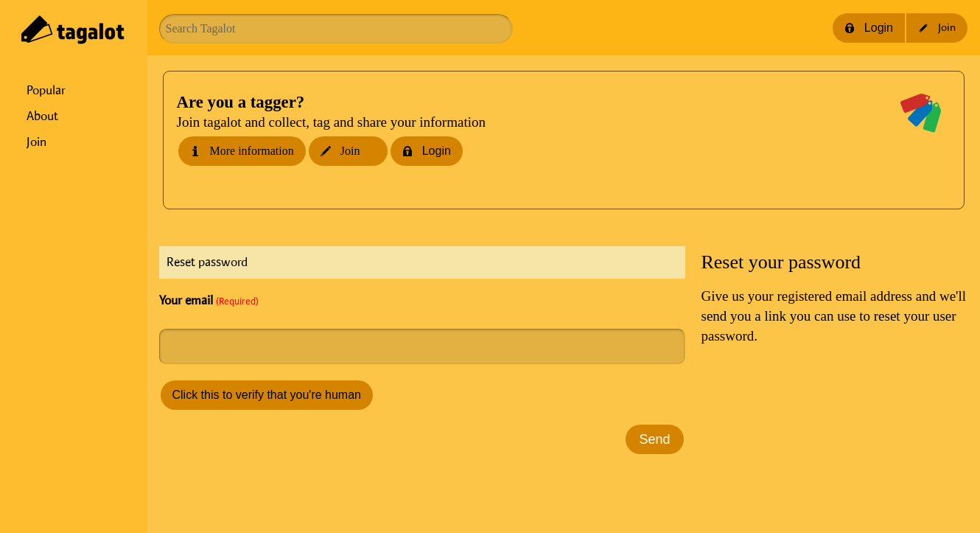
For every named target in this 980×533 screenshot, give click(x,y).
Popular (46, 91)
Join (36, 142)
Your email (209, 301)
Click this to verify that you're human (267, 395)
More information (242, 151)
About (42, 116)
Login (869, 28)
